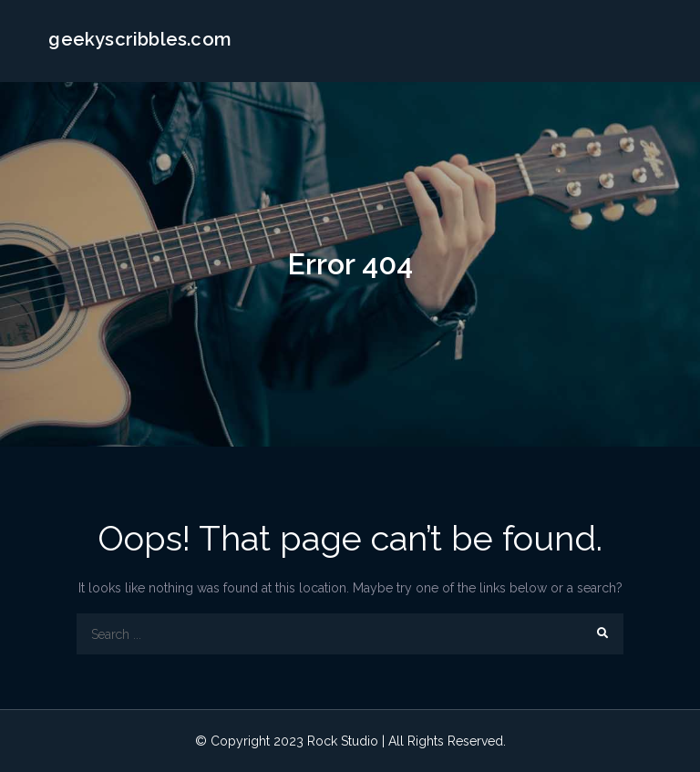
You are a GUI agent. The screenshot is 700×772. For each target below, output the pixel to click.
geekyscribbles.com (140, 39)
